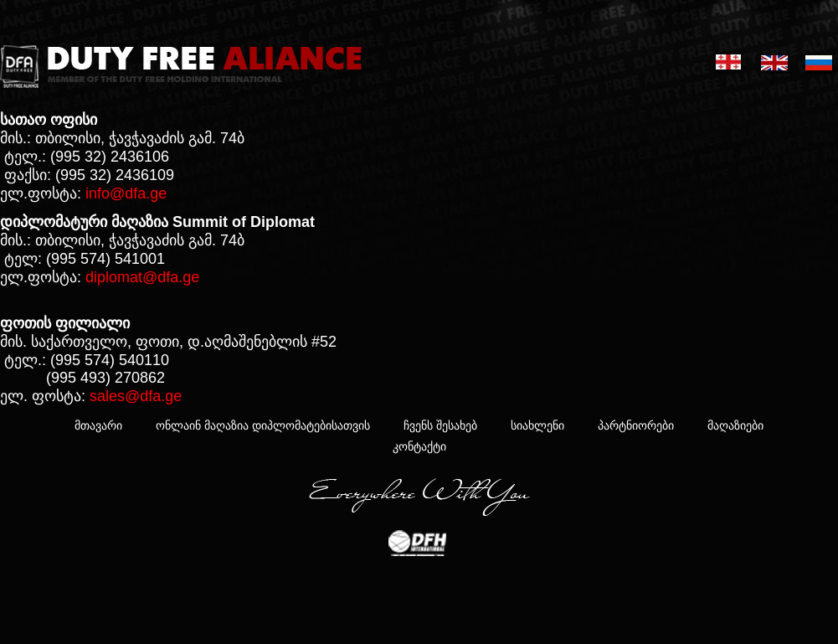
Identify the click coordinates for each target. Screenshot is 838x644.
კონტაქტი (419, 446)
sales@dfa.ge (136, 396)
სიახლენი (537, 425)
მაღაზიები (735, 425)
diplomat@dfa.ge (142, 277)
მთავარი (98, 425)
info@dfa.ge (126, 193)
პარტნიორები (636, 425)
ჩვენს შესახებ (440, 425)
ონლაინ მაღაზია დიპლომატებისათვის (263, 425)
